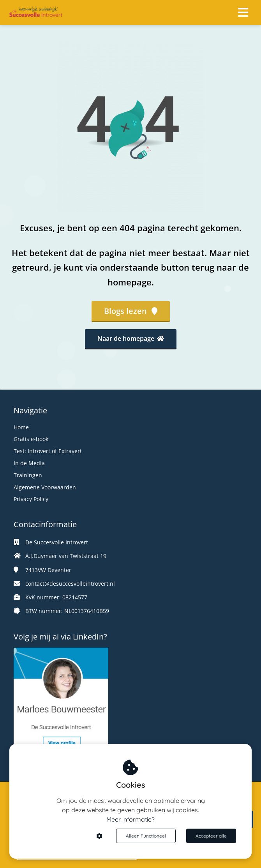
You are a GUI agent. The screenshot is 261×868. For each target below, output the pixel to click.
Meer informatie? (130, 819)
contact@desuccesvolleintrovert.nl (70, 584)
